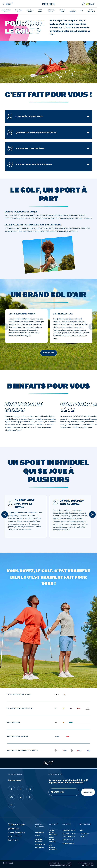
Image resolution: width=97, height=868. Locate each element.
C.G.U (69, 863)
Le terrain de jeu (51, 11)
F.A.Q (81, 11)
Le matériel (73, 11)
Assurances (40, 844)
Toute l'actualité (91, 11)
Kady (82, 830)
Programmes (68, 837)
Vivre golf (40, 11)
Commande (40, 833)
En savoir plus (49, 353)
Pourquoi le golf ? (6, 11)
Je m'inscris (88, 792)
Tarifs (38, 836)
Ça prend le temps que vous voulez (32, 133)
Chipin (82, 837)
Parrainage (40, 848)
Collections (67, 843)
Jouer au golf (30, 11)
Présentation (68, 830)
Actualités (67, 840)
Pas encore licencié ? (53, 847)
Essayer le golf (19, 11)
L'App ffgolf (84, 833)
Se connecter (68, 833)
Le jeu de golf (62, 11)
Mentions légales (54, 863)
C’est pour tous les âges (26, 149)
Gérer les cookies (88, 865)
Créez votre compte (52, 840)
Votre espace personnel (54, 832)
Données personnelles (86, 863)
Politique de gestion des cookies (60, 865)
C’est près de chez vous (25, 117)
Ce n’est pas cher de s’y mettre (30, 165)
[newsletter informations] (61, 774)
